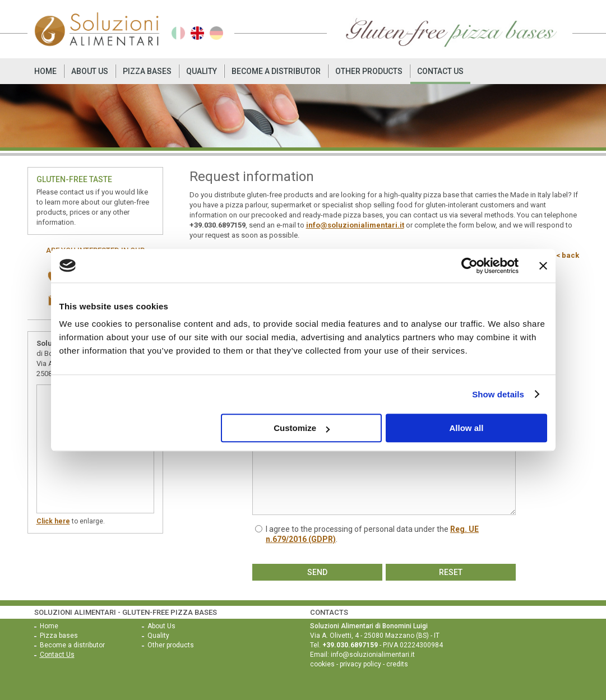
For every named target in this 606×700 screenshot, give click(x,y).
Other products (369, 71)
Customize (302, 428)
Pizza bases (147, 71)
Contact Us (440, 71)
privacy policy (360, 664)
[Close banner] (543, 266)
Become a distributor (276, 71)
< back (568, 255)
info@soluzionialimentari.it (355, 225)
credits (397, 664)
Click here (53, 521)
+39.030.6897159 (218, 225)
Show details (498, 394)
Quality (202, 71)
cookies (322, 664)
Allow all (467, 428)
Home (45, 71)
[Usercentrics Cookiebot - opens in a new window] (469, 266)
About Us (90, 71)
